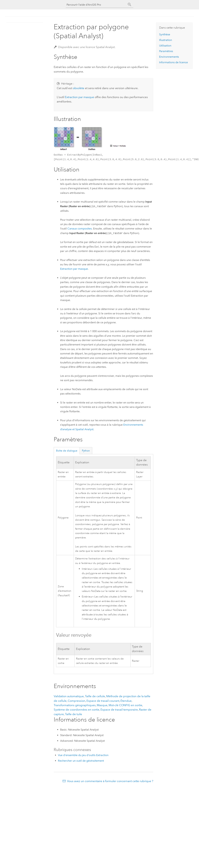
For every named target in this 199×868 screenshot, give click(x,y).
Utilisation (165, 46)
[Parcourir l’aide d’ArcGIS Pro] (96, 5)
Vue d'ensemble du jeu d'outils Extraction (83, 755)
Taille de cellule (95, 696)
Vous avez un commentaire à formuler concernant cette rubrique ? (110, 781)
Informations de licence (173, 62)
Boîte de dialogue (67, 451)
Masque (102, 705)
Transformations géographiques (75, 705)
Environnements (169, 57)
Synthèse (165, 34)
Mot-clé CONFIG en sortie (125, 705)
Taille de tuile (74, 714)
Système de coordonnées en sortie (77, 710)
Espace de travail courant (103, 701)
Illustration (166, 40)
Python (86, 451)
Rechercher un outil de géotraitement (81, 761)
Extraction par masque (79, 97)
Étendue (126, 701)
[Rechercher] (130, 5)
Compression (77, 701)
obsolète (79, 88)
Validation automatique (69, 696)
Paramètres (166, 51)
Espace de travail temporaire (119, 710)
